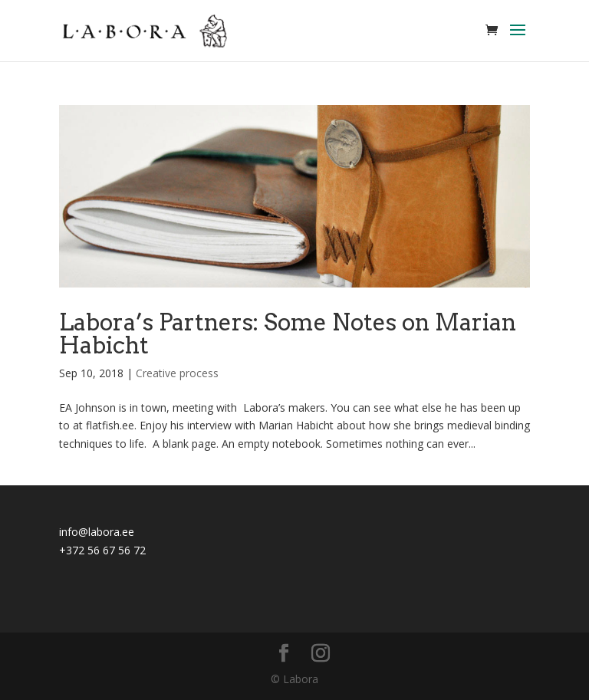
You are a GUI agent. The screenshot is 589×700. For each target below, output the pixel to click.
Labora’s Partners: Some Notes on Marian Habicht (288, 334)
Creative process (177, 373)
